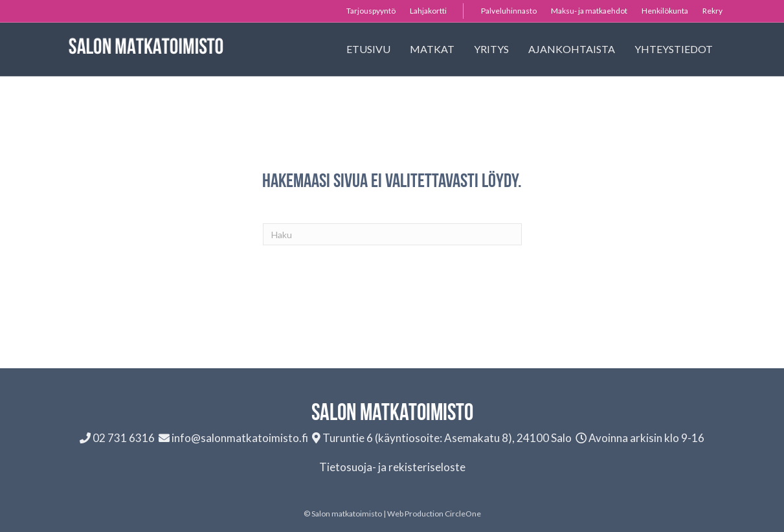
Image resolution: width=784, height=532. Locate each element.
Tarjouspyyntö (371, 11)
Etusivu (368, 49)
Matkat (432, 49)
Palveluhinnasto (509, 11)
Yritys (491, 49)
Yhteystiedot (674, 49)
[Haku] (392, 234)
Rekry (712, 11)
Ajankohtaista (572, 49)
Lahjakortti (428, 11)
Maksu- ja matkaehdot (589, 11)
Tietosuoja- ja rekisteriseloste (392, 467)
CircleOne (463, 514)
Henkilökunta (665, 11)
